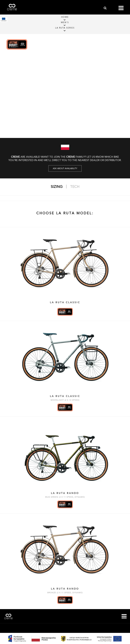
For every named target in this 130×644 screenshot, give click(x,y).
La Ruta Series (65, 28)
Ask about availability (65, 168)
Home (65, 17)
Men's (65, 23)
